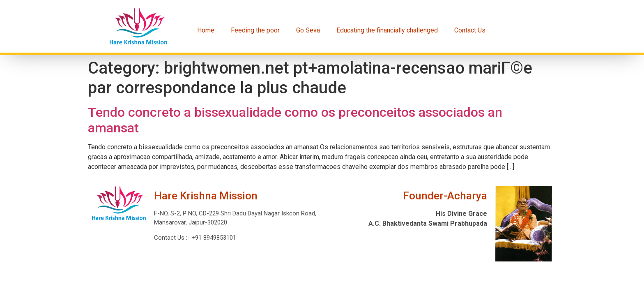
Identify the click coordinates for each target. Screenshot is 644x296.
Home (206, 30)
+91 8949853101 (213, 238)
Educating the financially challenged (387, 30)
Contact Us (470, 30)
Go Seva (308, 30)
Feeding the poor (255, 30)
